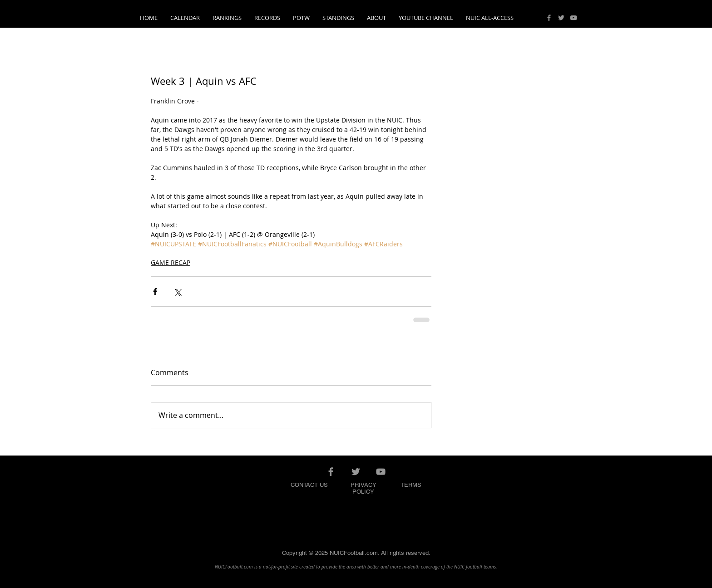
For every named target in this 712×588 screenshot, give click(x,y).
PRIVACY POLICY (363, 488)
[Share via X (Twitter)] (177, 292)
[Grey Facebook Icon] (549, 18)
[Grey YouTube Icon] (574, 18)
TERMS (411, 485)
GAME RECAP (171, 262)
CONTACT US (309, 485)
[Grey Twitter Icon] (561, 18)
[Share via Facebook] (155, 292)
